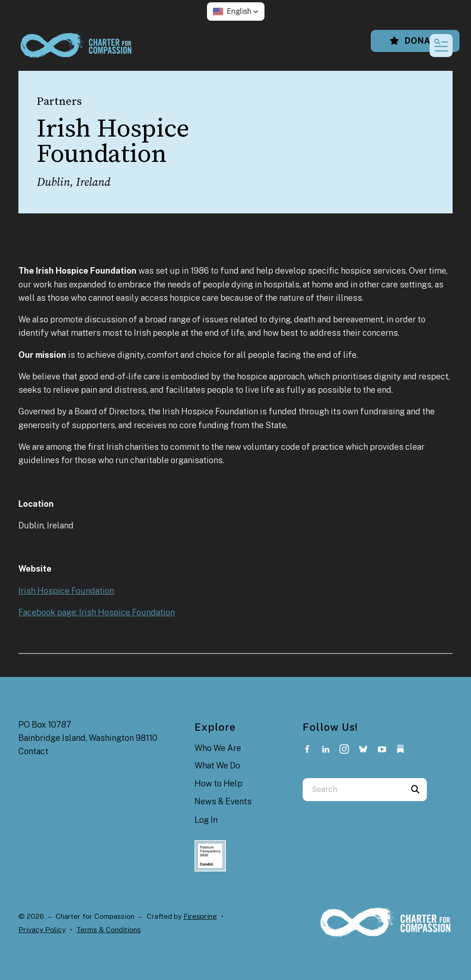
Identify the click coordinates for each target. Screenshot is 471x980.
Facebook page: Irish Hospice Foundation (97, 612)
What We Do (217, 765)
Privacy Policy (42, 930)
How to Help (218, 783)
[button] (236, 11)
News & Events (223, 801)
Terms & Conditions (109, 930)
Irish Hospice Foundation (66, 591)
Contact (33, 751)
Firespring (200, 916)
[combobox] (353, 790)
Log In (206, 820)
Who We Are (218, 748)
